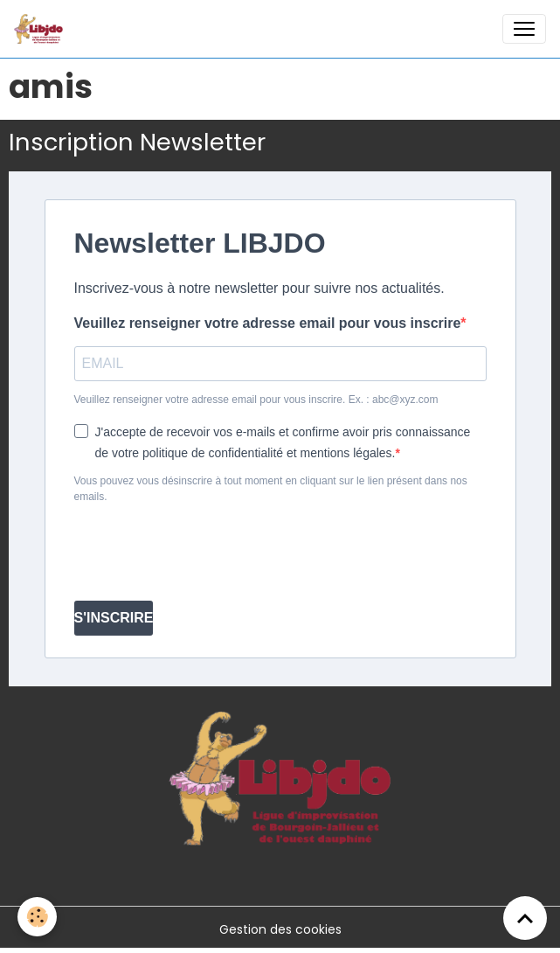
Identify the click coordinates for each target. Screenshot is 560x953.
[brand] (42, 29)
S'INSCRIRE (114, 618)
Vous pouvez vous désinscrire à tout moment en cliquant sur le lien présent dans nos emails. (271, 489)
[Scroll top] (525, 918)
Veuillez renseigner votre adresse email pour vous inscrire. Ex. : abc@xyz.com (256, 400)
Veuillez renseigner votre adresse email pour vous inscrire (268, 323)
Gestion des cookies (280, 929)
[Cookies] (37, 917)
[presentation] (207, 553)
